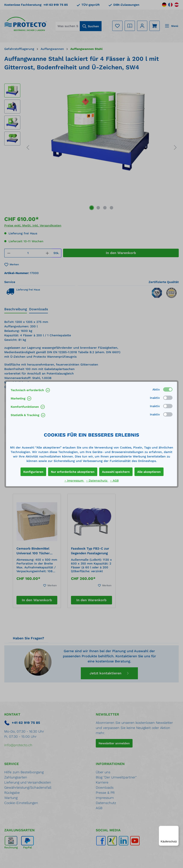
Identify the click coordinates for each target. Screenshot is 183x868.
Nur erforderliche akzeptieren (73, 472)
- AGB (114, 480)
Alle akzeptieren (149, 472)
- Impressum (75, 480)
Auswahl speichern (116, 472)
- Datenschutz (97, 480)
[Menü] (176, 828)
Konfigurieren (33, 472)
